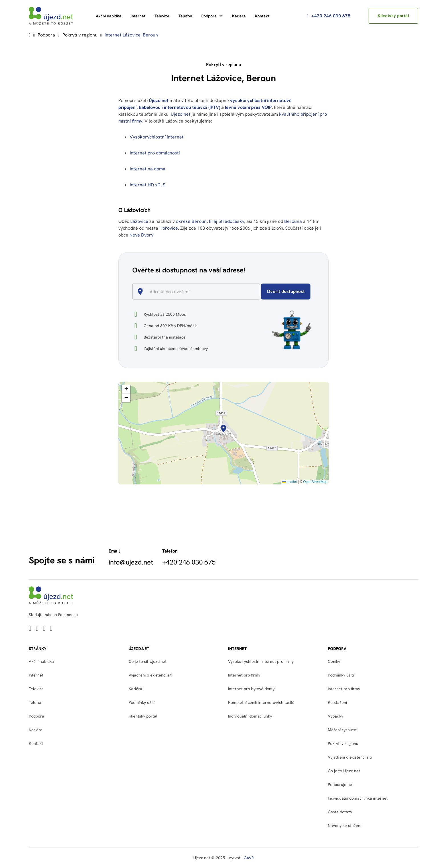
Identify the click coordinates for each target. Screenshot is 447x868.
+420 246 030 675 (328, 16)
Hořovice (169, 228)
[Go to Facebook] (44, 629)
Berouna (293, 221)
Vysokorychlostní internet (157, 137)
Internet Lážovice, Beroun (131, 35)
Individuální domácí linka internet (358, 798)
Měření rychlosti (343, 730)
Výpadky (336, 716)
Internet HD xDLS (148, 185)
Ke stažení (337, 702)
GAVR (249, 858)
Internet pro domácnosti (155, 153)
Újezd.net (159, 100)
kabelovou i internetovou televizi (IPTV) (179, 107)
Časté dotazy (340, 812)
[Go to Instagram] (51, 629)
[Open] (257, 292)
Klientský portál (393, 16)
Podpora (209, 16)
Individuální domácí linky (250, 716)
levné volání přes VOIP (248, 107)
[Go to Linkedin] (30, 629)
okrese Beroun (191, 221)
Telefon (185, 16)
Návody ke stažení (345, 826)
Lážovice (139, 221)
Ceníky (334, 661)
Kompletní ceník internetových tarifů (261, 702)
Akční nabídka (109, 16)
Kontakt (262, 16)
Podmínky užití (142, 702)
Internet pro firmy (244, 675)
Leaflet (289, 482)
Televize (162, 16)
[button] (223, 429)
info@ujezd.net (131, 562)
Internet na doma (148, 169)
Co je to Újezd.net (344, 771)
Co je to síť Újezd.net (148, 661)
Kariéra (239, 16)
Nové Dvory (141, 235)
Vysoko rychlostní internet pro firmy (261, 661)
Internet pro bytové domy (251, 689)
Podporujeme (340, 785)
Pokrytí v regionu (80, 35)
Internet (138, 16)
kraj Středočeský (226, 221)
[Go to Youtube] (37, 629)
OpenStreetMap (315, 482)
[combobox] (199, 292)
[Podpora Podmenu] (221, 16)
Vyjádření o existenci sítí (151, 675)
